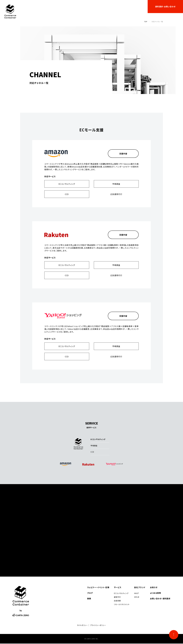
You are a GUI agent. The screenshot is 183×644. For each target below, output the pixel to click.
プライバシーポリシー (98, 626)
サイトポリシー (82, 626)
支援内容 (123, 157)
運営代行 (117, 597)
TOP (146, 22)
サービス (76, 7)
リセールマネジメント (122, 605)
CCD (67, 198)
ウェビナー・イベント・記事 (58, 7)
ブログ (114, 7)
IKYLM (137, 597)
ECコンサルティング (67, 188)
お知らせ (125, 7)
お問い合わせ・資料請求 (160, 599)
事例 (88, 7)
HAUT (137, 594)
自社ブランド (100, 7)
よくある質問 (137, 7)
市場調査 (116, 188)
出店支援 (117, 601)
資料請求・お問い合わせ (165, 7)
